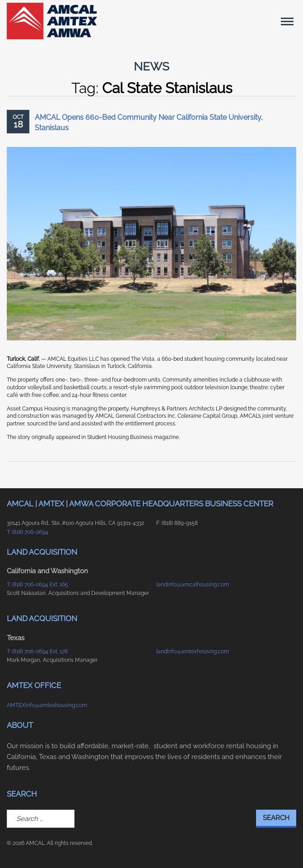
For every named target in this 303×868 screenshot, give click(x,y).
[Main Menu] (287, 21)
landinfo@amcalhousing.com (193, 585)
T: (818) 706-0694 (28, 532)
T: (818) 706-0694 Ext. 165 (37, 585)
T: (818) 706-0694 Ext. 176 (37, 651)
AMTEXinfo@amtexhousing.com (47, 705)
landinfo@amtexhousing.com (193, 651)
